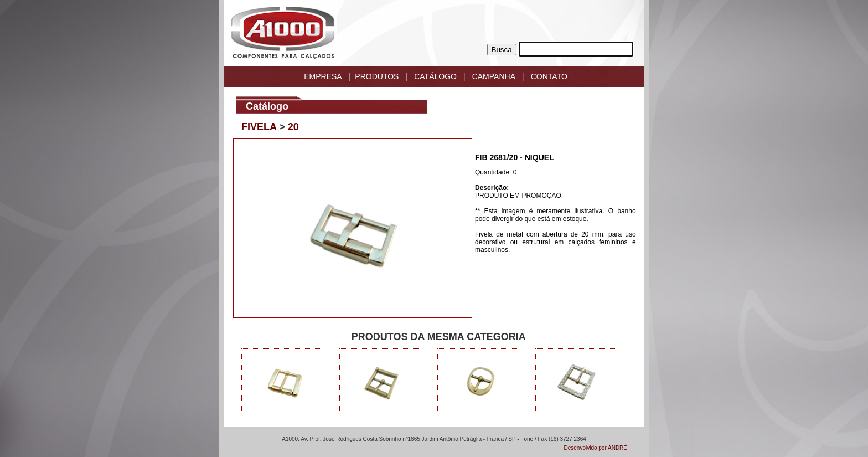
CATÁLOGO (435, 76)
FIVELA (259, 127)
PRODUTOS (377, 76)
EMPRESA (323, 76)
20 (293, 127)
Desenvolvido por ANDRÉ (596, 448)
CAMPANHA (494, 76)
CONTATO (549, 76)
